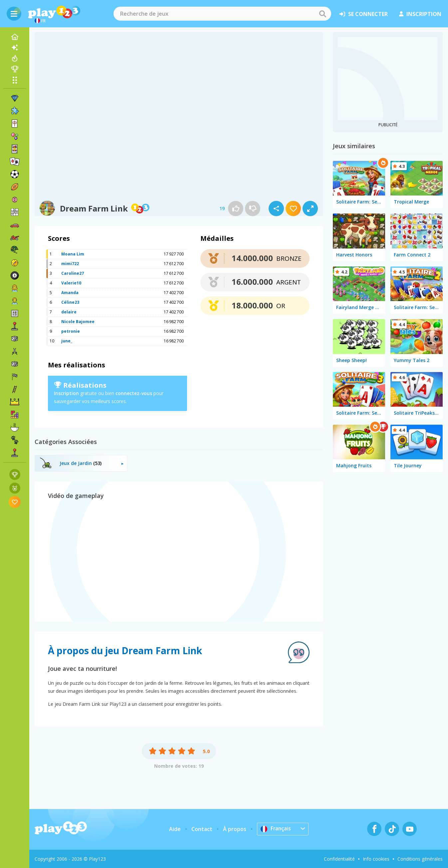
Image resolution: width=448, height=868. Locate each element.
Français (276, 829)
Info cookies (376, 859)
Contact (202, 829)
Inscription (66, 393)
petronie (71, 331)
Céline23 (70, 302)
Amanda (70, 293)
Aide (175, 829)
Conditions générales (420, 859)
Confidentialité (339, 859)
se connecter (364, 14)
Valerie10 (71, 283)
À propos (235, 829)
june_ (67, 341)
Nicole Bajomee (78, 322)
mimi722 (70, 264)
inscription (420, 14)
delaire (69, 312)
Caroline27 (73, 273)
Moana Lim (73, 254)
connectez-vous (134, 393)
